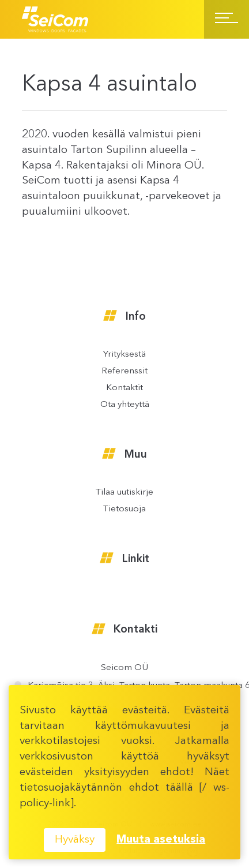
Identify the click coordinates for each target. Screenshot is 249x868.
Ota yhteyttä (125, 405)
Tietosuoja (124, 509)
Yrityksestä (124, 355)
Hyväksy (75, 840)
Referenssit (124, 371)
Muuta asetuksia (161, 840)
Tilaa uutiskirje (124, 493)
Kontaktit (124, 388)
